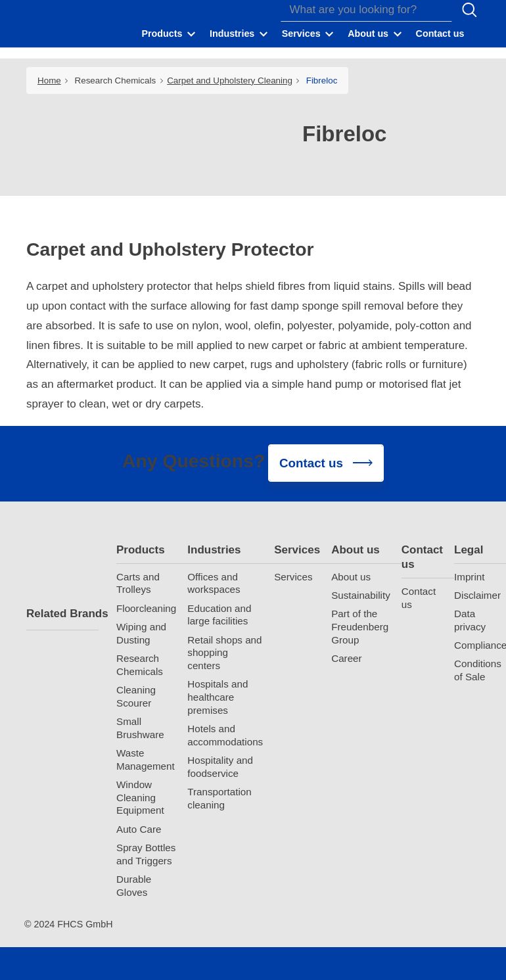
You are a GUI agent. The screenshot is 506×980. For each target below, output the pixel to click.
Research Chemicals (116, 81)
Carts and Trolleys (138, 583)
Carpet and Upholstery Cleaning (230, 81)
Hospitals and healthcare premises (218, 697)
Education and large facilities (219, 615)
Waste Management (146, 759)
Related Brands (62, 614)
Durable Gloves (134, 886)
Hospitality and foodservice (220, 767)
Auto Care (139, 829)
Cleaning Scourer (136, 696)
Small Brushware (140, 728)
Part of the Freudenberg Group (360, 627)
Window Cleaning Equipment (140, 798)
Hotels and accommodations (225, 735)
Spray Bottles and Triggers (146, 854)
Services (297, 550)
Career (346, 658)
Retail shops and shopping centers (224, 653)
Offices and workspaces (214, 583)
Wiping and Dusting (141, 633)
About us (356, 550)
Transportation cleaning (219, 798)
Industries (214, 550)
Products (141, 550)
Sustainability (361, 595)
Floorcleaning (146, 608)
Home (49, 81)
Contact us (422, 557)
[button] (170, 34)
